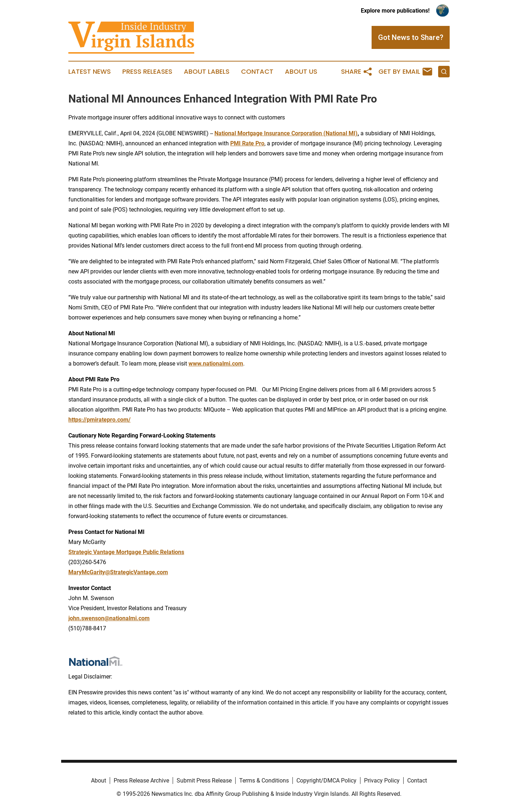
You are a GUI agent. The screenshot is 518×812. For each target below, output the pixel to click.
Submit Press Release (204, 781)
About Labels (207, 72)
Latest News (90, 72)
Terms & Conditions (264, 781)
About (99, 781)
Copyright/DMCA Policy (326, 781)
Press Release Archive (141, 781)
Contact (257, 72)
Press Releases (147, 72)
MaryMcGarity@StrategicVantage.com (118, 572)
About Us (301, 72)
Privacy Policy (382, 781)
